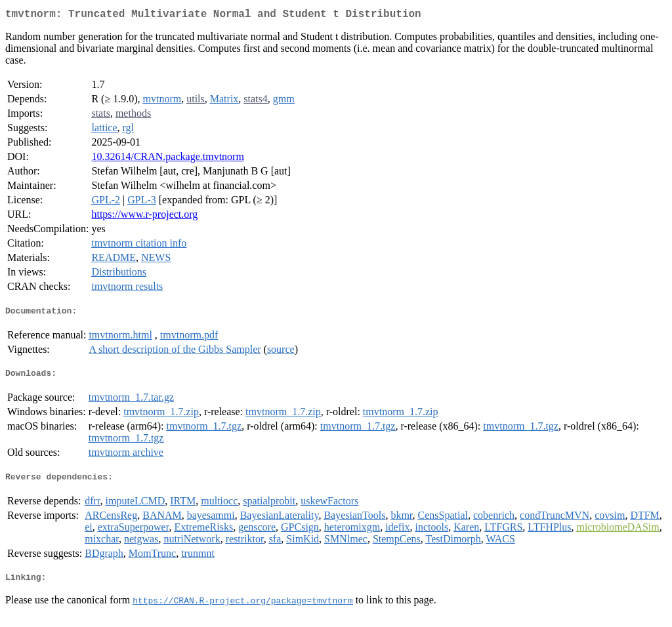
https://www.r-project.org (144, 217)
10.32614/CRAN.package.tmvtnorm (167, 159)
